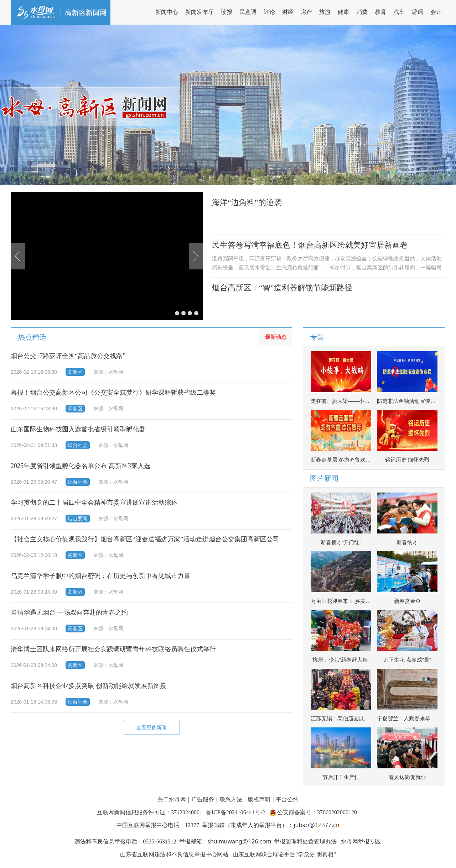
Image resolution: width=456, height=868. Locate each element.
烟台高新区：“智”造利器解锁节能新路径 (282, 288)
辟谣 (418, 12)
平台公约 (287, 799)
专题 (317, 337)
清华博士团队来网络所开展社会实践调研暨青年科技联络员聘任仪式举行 (113, 649)
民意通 (248, 12)
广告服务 (203, 799)
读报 (227, 12)
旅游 (325, 12)
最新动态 (276, 337)
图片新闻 (324, 478)
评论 (269, 12)
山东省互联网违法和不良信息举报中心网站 (174, 854)
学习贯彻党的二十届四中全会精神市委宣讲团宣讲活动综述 (94, 503)
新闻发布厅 (199, 12)
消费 (362, 12)
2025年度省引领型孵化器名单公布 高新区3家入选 (81, 466)
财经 (288, 12)
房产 (306, 12)
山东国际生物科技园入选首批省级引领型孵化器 (78, 429)
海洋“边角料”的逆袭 (247, 202)
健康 (343, 12)
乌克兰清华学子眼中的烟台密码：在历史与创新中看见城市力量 (100, 576)
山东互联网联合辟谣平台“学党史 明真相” (284, 854)
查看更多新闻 (151, 727)
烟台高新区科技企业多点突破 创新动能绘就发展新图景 (89, 686)
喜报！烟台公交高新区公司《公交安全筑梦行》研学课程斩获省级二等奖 (113, 393)
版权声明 (259, 799)
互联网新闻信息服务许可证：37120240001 (150, 812)
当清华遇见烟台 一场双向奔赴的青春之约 (69, 612)
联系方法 (231, 799)
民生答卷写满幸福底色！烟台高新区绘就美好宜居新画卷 (310, 245)
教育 (380, 12)
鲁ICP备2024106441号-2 (236, 812)
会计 (436, 12)
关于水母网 (172, 799)
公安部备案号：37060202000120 (317, 812)
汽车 (399, 12)
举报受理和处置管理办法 (305, 841)
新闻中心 (167, 12)
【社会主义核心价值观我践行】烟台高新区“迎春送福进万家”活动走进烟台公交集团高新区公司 (145, 539)
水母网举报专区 (361, 841)
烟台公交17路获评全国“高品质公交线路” (68, 356)
